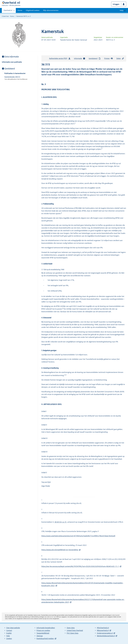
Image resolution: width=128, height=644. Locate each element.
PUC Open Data (72, 633)
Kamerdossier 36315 (12, 77)
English (9, 633)
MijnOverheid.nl (103, 628)
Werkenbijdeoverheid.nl (106, 636)
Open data (71, 628)
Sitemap (40, 636)
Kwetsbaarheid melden (45, 639)
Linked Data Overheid (75, 630)
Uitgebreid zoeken (33, 10)
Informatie (80, 58)
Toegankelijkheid (43, 633)
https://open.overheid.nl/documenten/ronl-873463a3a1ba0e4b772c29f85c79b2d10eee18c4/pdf (78, 536)
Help (8, 636)
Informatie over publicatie (12, 62)
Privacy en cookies (43, 630)
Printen (109, 58)
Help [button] (122, 10)
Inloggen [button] (116, 4)
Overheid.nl (8, 11)
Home (20, 10)
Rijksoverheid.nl (103, 630)
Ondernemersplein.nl (105, 633)
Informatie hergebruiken (46, 628)
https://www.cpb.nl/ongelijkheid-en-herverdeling (60, 550)
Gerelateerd (95, 58)
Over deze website (13, 628)
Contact (9, 630)
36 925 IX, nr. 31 (61, 522)
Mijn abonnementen (51, 10)
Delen (120, 58)
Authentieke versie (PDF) (60, 59)
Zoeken (9, 639)
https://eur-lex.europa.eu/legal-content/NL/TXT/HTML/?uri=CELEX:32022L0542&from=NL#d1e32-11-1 (80, 566)
